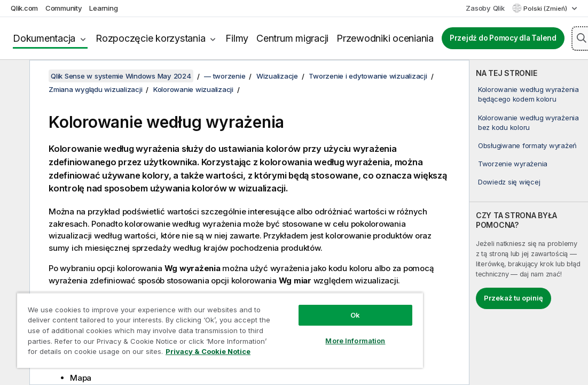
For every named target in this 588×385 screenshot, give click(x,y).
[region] (220, 330)
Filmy (237, 38)
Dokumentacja (44, 38)
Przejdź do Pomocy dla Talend (503, 38)
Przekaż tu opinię (513, 298)
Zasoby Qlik (485, 8)
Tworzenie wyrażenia (513, 164)
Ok (355, 315)
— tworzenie (225, 76)
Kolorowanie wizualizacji (193, 89)
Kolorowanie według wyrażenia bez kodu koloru (528, 122)
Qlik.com (24, 8)
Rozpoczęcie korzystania (150, 38)
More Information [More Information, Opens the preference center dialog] (355, 341)
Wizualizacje (277, 76)
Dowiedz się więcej (509, 182)
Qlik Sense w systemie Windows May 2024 (121, 76)
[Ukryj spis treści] (13, 76)
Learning (103, 8)
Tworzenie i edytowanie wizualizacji (368, 76)
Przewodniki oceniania (385, 38)
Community (64, 8)
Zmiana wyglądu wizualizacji (95, 89)
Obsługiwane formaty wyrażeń (527, 145)
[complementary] (529, 222)
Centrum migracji (292, 38)
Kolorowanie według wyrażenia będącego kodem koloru (528, 94)
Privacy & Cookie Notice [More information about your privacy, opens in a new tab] (208, 351)
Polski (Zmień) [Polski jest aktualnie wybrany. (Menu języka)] (546, 9)
